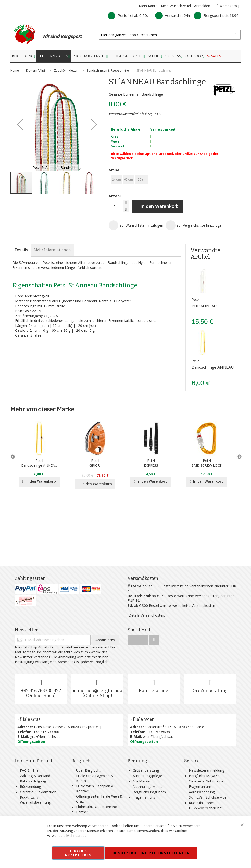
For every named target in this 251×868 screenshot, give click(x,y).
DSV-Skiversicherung (205, 808)
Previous (13, 457)
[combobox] (170, 35)
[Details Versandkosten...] (148, 615)
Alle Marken (142, 781)
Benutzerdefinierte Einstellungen (151, 853)
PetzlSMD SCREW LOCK (207, 463)
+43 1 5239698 (158, 732)
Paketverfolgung (33, 781)
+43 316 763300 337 (41, 691)
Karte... (95, 727)
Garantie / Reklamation (38, 792)
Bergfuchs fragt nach (149, 792)
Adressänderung (202, 792)
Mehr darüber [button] (77, 836)
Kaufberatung (154, 691)
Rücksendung (30, 787)
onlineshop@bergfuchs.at (98, 691)
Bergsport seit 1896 (216, 15)
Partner (82, 812)
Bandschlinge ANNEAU (213, 367)
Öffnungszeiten (31, 741)
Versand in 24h (173, 15)
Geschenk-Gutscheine (206, 781)
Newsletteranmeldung (207, 770)
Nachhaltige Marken (149, 787)
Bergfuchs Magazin (204, 776)
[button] (20, 124)
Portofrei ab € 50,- (129, 15)
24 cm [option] (116, 179)
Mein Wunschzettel (176, 6)
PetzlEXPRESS (151, 463)
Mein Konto (148, 6)
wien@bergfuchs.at (158, 737)
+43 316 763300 (46, 732)
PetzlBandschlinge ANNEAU (39, 463)
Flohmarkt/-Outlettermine (97, 807)
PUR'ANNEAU (204, 306)
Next (238, 457)
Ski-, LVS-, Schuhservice (208, 797)
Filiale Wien (142, 719)
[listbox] (174, 180)
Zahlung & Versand (35, 776)
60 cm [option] (128, 179)
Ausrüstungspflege (147, 776)
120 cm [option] (141, 179)
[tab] (22, 250)
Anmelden (202, 6)
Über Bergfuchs (89, 770)
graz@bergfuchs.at (45, 737)
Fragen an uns (144, 797)
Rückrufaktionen (202, 803)
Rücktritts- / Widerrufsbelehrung (35, 800)
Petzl (196, 300)
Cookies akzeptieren (78, 853)
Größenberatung (210, 691)
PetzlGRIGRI (95, 463)
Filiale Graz (29, 719)
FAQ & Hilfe (29, 770)
